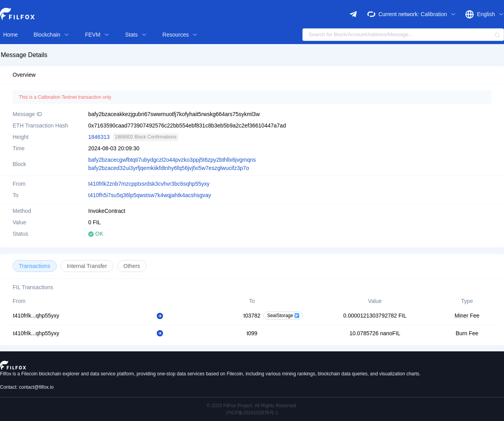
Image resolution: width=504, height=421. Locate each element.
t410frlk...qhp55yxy (36, 316)
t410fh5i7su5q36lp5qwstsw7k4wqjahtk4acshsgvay (150, 195)
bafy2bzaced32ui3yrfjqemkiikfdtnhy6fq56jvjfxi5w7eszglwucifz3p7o (169, 168)
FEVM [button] (97, 35)
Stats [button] (136, 35)
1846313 (99, 137)
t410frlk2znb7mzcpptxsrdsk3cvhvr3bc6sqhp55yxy (149, 184)
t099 (252, 333)
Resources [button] (180, 35)
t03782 (252, 316)
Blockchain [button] (51, 35)
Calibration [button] (438, 14)
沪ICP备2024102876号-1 (252, 413)
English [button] (490, 14)
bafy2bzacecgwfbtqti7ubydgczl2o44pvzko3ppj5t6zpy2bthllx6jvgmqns (172, 160)
